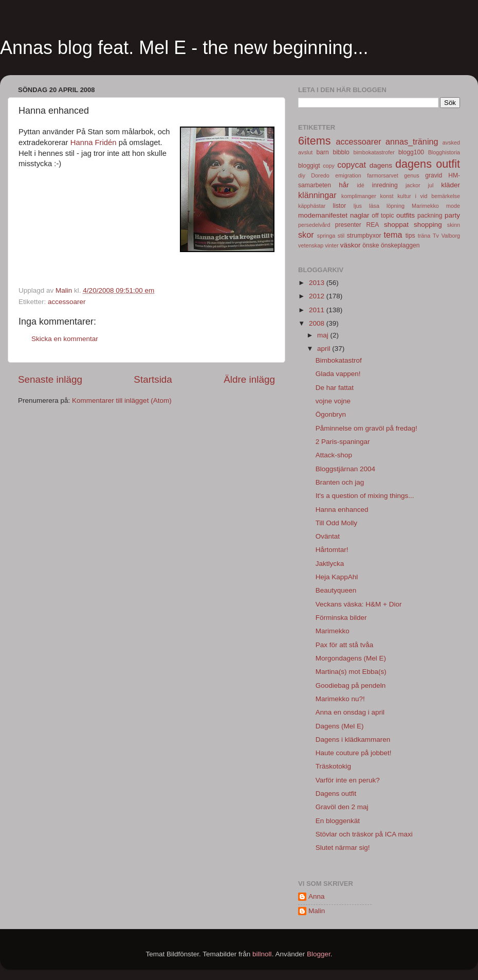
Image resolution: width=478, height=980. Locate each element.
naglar (360, 215)
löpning (396, 206)
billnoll (262, 954)
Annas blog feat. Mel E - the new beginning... (184, 48)
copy (329, 166)
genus (411, 175)
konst (387, 196)
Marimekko (425, 206)
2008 (318, 323)
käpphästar (312, 206)
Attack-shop (334, 455)
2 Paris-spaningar (343, 442)
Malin (317, 911)
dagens (381, 165)
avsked (451, 142)
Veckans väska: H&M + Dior (359, 604)
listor (340, 206)
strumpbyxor (364, 236)
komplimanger (359, 196)
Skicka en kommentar (65, 339)
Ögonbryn (331, 414)
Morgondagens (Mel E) (351, 658)
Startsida (153, 379)
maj (324, 335)
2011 (318, 310)
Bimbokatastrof (339, 360)
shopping (428, 225)
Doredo (320, 175)
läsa (374, 206)
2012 (318, 296)
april (325, 349)
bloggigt (309, 166)
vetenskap (311, 245)
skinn (454, 225)
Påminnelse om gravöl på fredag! (366, 428)
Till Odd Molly (336, 523)
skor (306, 235)
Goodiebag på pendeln (351, 685)
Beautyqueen (336, 590)
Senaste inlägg (50, 379)
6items (315, 141)
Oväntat (328, 536)
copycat (352, 165)
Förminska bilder (341, 618)
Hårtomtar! (332, 550)
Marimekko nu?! (340, 699)
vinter (332, 245)
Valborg (451, 236)
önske (371, 245)
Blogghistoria (444, 152)
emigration (348, 175)
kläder (451, 185)
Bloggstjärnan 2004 (345, 469)
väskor (351, 245)
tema (393, 235)
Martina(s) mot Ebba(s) (351, 672)
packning (430, 216)
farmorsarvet (383, 175)
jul (431, 185)
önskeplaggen (400, 245)
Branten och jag (340, 482)
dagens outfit (428, 164)
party (452, 215)
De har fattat (335, 388)
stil (341, 236)
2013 (318, 283)
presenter (348, 225)
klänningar (317, 195)
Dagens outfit (336, 794)
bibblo (341, 152)
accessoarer (67, 302)
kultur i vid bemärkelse (429, 196)
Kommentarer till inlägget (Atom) (122, 400)
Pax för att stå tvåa (345, 645)
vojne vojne (333, 401)
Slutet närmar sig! (343, 848)
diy (302, 175)
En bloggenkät (338, 821)
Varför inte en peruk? (348, 780)
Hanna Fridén (94, 142)
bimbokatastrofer (374, 152)
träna (424, 236)
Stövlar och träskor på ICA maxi (364, 834)
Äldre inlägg (249, 379)
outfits (406, 215)
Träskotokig (333, 766)
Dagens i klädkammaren (353, 740)
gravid (434, 175)
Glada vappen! (338, 374)
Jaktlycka (330, 564)
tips (410, 236)
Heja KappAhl (337, 577)
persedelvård (314, 225)
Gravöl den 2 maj (342, 807)
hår (344, 185)
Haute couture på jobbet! (354, 753)
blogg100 (411, 152)
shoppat (396, 225)
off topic (383, 216)
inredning (385, 185)
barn (322, 152)
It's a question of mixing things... (365, 496)
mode (453, 206)
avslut (305, 152)
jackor (413, 185)
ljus (358, 206)
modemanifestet (323, 215)
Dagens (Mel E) (340, 726)
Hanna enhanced (342, 510)
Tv (436, 236)
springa (326, 236)
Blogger (319, 954)
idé (360, 185)
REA (373, 225)
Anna (317, 896)
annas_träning (412, 141)
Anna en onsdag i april (350, 712)
